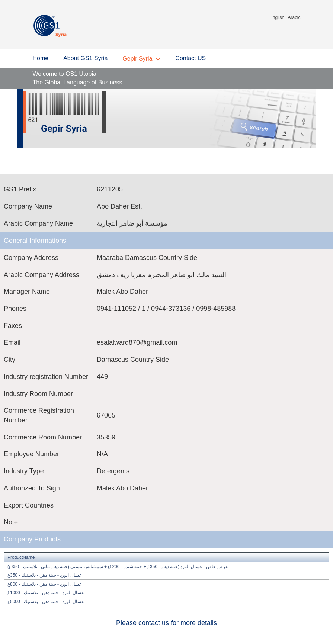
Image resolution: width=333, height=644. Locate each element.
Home (41, 58)
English (277, 17)
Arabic (294, 17)
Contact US (190, 58)
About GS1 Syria (85, 58)
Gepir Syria (137, 59)
